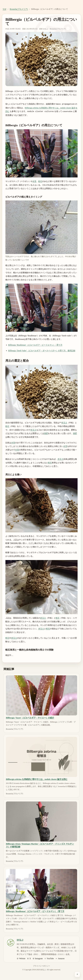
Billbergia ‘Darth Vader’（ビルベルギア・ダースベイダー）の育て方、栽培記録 (42, 350)
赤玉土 (64, 422)
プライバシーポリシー (41, 965)
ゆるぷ (46, 29)
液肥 (46, 433)
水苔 (34, 181)
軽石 (40, 181)
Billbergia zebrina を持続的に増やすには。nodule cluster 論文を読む (37, 779)
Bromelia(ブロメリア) (19, 9)
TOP (4, 9)
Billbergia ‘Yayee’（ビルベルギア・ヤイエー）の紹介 (30, 717)
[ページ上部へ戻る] (77, 974)
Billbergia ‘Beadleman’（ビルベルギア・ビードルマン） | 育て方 (35, 344)
